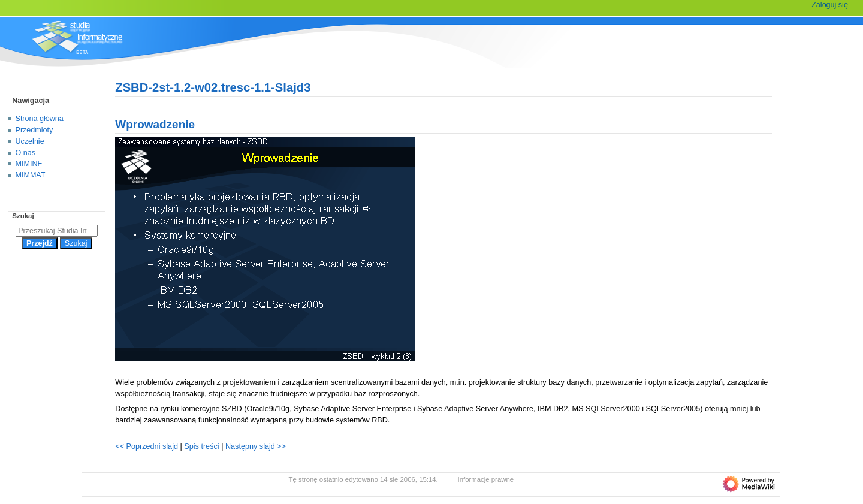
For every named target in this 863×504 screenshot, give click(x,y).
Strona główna (40, 119)
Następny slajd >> (256, 446)
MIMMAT (31, 175)
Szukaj (23, 216)
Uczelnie (30, 141)
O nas (25, 153)
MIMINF (29, 164)
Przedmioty (34, 130)
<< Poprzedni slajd (147, 446)
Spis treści (203, 446)
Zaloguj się (830, 5)
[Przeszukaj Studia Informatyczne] (57, 231)
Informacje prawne (486, 479)
